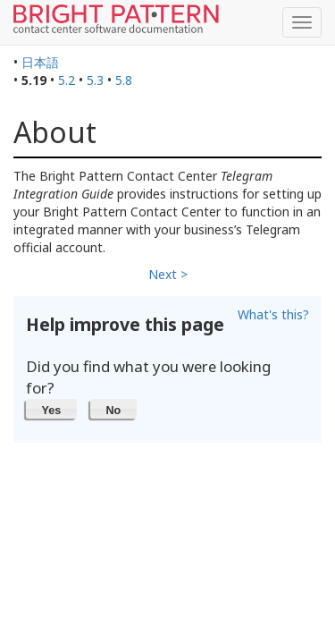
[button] (51, 409)
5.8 (124, 80)
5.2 (67, 80)
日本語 (40, 62)
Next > (168, 274)
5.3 (95, 80)
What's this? (273, 314)
